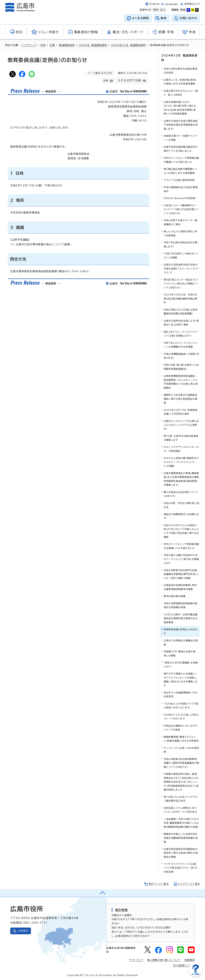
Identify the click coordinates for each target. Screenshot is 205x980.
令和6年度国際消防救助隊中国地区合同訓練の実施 (180, 605)
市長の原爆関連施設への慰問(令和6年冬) (181, 356)
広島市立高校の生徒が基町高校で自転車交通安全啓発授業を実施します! (181, 125)
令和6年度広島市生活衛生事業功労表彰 (180, 71)
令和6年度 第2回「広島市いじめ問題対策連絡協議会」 (181, 367)
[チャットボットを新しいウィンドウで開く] (195, 976)
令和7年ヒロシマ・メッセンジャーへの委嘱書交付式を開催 (180, 345)
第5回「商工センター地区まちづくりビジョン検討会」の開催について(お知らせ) (181, 283)
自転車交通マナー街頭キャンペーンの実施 (180, 138)
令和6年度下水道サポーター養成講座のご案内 (180, 222)
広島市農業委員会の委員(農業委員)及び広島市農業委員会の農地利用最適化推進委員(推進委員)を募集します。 (181, 479)
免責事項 (190, 960)
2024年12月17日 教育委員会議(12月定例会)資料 (180, 412)
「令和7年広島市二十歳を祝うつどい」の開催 (181, 255)
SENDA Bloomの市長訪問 (180, 198)
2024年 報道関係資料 (93, 45)
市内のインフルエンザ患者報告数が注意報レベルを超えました (181, 546)
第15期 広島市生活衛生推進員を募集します (181, 438)
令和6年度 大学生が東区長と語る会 (181, 505)
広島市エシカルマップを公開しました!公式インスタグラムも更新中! (181, 425)
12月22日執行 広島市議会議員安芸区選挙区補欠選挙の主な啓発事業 (181, 618)
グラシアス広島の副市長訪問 (179, 180)
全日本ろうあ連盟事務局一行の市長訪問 (181, 694)
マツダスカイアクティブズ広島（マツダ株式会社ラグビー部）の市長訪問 (181, 868)
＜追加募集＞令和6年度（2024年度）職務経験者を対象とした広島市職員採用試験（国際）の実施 (181, 823)
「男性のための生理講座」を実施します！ (181, 664)
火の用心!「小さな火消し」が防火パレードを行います (181, 717)
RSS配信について (184, 965)
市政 (43, 45)
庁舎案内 (23, 931)
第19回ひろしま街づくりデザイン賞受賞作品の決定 (181, 799)
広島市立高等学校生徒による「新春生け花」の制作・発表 (181, 323)
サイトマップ (136, 960)
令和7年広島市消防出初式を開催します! (180, 244)
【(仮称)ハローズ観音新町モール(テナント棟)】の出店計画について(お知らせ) (181, 209)
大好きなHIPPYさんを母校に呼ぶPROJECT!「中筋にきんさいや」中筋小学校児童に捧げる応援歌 (181, 531)
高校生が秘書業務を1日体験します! (181, 516)
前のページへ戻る (158, 884)
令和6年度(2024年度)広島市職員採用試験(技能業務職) (181, 311)
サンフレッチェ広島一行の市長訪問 (181, 750)
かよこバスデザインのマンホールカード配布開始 (181, 449)
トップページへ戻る (189, 884)
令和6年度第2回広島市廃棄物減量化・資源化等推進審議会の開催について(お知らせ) (181, 763)
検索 (164, 18)
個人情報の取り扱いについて (164, 960)
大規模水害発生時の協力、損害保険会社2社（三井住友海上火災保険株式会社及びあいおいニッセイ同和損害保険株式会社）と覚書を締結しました (181, 782)
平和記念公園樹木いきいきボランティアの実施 (181, 728)
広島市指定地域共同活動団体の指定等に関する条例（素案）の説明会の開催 (181, 853)
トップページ (29, 45)
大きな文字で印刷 (129, 80)
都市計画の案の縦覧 (175, 596)
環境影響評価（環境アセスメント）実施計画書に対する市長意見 (181, 739)
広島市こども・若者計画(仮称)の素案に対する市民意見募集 (180, 82)
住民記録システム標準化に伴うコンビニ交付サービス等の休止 (180, 810)
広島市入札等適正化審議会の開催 (181, 642)
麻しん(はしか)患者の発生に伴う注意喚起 (180, 233)
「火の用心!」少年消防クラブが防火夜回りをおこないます (181, 705)
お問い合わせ (188, 18)
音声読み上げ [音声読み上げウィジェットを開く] (192, 4)
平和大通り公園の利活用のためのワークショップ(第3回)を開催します (181, 559)
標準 (156, 10)
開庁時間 (121, 910)
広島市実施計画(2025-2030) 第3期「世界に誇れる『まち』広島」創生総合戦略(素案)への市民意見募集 (180, 108)
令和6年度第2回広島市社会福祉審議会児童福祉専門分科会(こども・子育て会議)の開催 (181, 574)
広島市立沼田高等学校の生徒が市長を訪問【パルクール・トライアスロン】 (181, 269)
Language (171, 4)
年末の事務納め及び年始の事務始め (181, 189)
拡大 (163, 10)
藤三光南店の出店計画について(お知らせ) (181, 494)
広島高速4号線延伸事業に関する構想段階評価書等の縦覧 (180, 587)
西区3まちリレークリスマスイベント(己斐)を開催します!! (181, 334)
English (154, 4)
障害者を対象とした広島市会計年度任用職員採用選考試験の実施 (181, 838)
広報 (52, 45)
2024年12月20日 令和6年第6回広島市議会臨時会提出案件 (180, 298)
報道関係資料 (67, 45)
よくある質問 (140, 18)
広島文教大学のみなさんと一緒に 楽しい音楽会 (181, 93)
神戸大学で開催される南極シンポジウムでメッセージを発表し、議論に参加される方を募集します (181, 679)
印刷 (106, 81)
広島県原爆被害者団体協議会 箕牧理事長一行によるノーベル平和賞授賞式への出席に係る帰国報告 (181, 382)
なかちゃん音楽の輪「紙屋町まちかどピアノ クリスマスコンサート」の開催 (181, 462)
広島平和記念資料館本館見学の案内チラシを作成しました (181, 149)
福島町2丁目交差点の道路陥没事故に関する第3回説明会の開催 (180, 399)
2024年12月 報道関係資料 (129, 45)
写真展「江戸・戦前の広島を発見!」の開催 (180, 653)
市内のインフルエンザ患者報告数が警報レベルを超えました (181, 160)
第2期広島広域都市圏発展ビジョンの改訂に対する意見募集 (180, 171)
